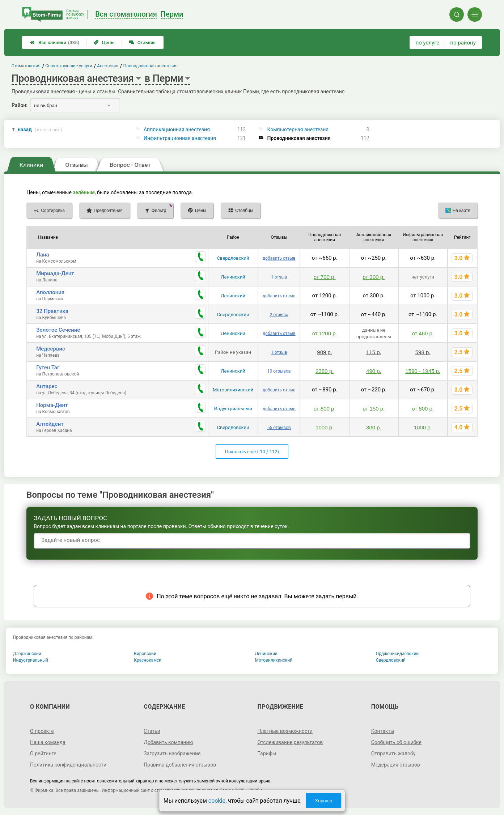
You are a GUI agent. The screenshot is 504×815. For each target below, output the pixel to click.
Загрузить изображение (172, 754)
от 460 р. (423, 333)
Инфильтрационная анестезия (180, 138)
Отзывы (142, 43)
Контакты (383, 731)
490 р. (374, 371)
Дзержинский (27, 654)
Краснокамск (148, 660)
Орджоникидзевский (397, 654)
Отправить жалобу (393, 754)
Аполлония (50, 292)
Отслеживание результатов (290, 742)
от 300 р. (374, 277)
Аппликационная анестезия (177, 130)
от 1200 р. (325, 333)
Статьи (152, 731)
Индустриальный (233, 409)
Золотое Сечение (58, 330)
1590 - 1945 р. (423, 371)
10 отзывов (279, 371)
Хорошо (323, 801)
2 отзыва (279, 315)
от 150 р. (374, 409)
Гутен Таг (48, 368)
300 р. (374, 427)
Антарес (47, 386)
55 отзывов (279, 428)
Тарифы (267, 754)
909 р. (325, 352)
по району (463, 43)
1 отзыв (279, 277)
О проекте (42, 731)
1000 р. (325, 427)
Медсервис (51, 349)
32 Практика (52, 311)
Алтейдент (50, 424)
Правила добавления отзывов (180, 765)
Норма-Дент (52, 405)
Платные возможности (285, 731)
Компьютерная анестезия (298, 130)
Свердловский (233, 258)
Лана (43, 255)
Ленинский (233, 277)
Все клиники (55, 43)
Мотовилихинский (233, 390)
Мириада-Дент (55, 273)
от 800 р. (325, 409)
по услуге (428, 43)
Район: (20, 105)
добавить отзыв (279, 258)
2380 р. (325, 371)
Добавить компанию (168, 742)
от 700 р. (325, 277)
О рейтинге (43, 754)
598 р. (423, 352)
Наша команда (48, 742)
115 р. (374, 352)
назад (40, 130)
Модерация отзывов (396, 765)
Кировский (145, 654)
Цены (104, 43)
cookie (217, 801)
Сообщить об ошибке (396, 742)
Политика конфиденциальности (68, 765)
